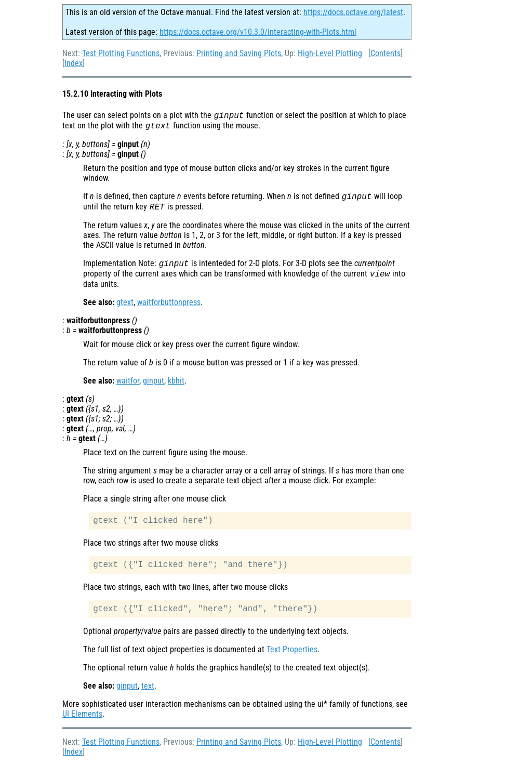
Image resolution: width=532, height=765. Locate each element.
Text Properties (292, 649)
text (148, 686)
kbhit (176, 381)
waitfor (128, 381)
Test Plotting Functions (121, 53)
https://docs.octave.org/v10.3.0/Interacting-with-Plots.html (258, 32)
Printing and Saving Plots (239, 53)
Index (74, 63)
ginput (154, 381)
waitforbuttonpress (169, 302)
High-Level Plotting (330, 53)
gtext (125, 302)
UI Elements (82, 714)
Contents (385, 53)
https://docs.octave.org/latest (353, 12)
